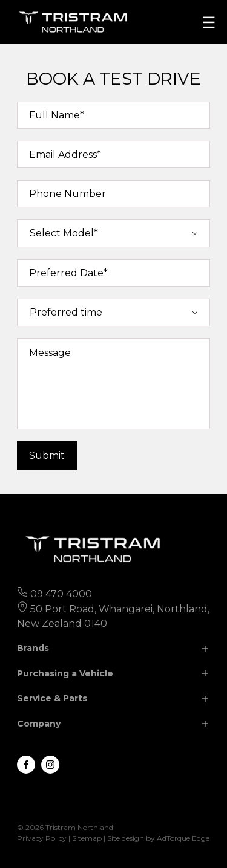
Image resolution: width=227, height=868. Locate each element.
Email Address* (65, 154)
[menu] (209, 22)
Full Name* (57, 115)
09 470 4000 (61, 594)
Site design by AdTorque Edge (158, 838)
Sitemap (87, 838)
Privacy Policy (42, 838)
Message (50, 353)
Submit (47, 455)
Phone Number (67, 194)
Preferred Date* (68, 273)
